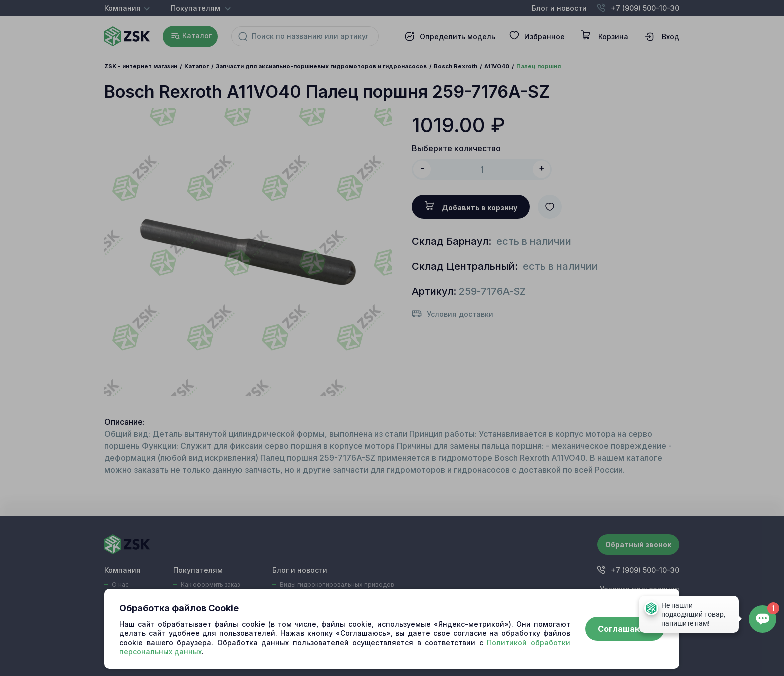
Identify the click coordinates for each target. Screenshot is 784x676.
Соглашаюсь (625, 629)
